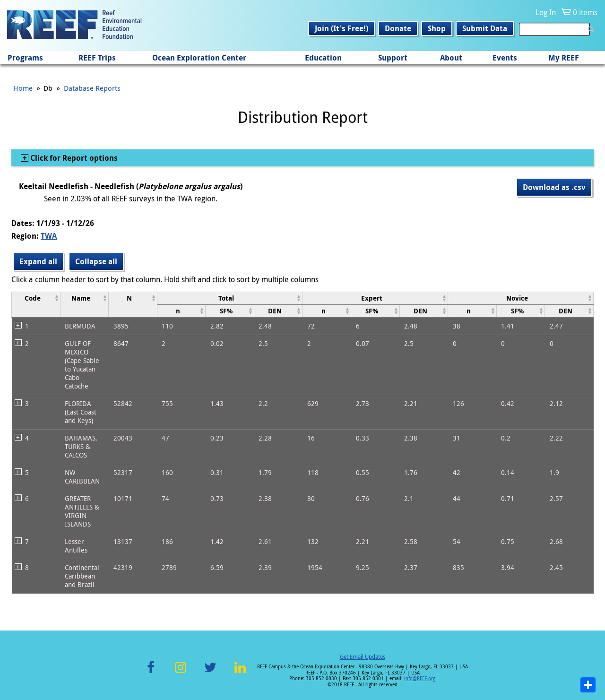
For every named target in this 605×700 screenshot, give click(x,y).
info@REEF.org (420, 678)
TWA (49, 236)
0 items (585, 12)
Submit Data (485, 28)
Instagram (181, 673)
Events (505, 58)
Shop (437, 28)
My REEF (564, 58)
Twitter (210, 673)
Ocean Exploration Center (199, 58)
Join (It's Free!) (341, 28)
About (451, 58)
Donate (398, 28)
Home (23, 88)
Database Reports (92, 88)
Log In (546, 12)
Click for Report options (73, 158)
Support (393, 58)
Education (323, 58)
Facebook (151, 673)
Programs (25, 58)
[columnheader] (36, 304)
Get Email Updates (363, 657)
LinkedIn (240, 673)
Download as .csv (554, 187)
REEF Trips (97, 58)
